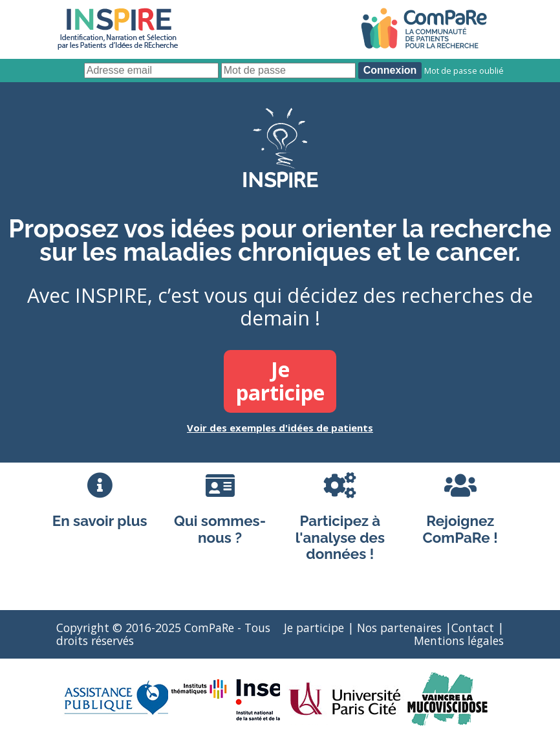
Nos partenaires (399, 628)
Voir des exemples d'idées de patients (280, 428)
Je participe (314, 628)
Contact (473, 628)
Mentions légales (459, 640)
